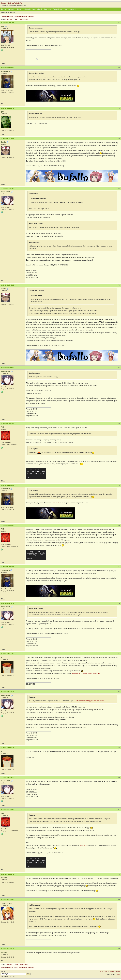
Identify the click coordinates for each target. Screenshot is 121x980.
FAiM (3, 427)
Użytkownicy (11, 9)
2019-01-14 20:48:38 (7, 949)
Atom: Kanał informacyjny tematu (110, 971)
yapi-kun (4, 878)
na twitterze (84, 845)
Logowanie (48, 9)
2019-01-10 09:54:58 (7, 777)
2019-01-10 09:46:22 (7, 747)
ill (2, 657)
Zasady (19, 9)
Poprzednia (9, 19)
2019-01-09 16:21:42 (7, 138)
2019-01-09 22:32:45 (7, 525)
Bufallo (3, 142)
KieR (3, 26)
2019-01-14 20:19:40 (7, 874)
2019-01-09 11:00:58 (7, 23)
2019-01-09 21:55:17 (7, 485)
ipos (2, 112)
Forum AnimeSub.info (11, 3)
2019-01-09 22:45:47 (7, 566)
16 (21, 19)
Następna (25, 19)
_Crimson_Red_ (7, 903)
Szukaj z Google (37, 9)
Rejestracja (27, 9)
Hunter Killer (5, 72)
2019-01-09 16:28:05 (7, 188)
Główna (3, 9)
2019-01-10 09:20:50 (7, 654)
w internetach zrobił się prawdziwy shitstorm (87, 673)
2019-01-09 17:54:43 (7, 423)
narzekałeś (55, 503)
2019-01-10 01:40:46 (7, 603)
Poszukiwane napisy (70, 9)
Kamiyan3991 (6, 192)
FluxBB (118, 974)
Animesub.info (57, 9)
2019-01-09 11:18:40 (7, 108)
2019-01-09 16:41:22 (7, 285)
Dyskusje (10, 17)
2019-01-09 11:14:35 (7, 68)
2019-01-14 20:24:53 (7, 900)
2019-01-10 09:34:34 (7, 692)
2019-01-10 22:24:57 (7, 810)
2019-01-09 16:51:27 (7, 368)
